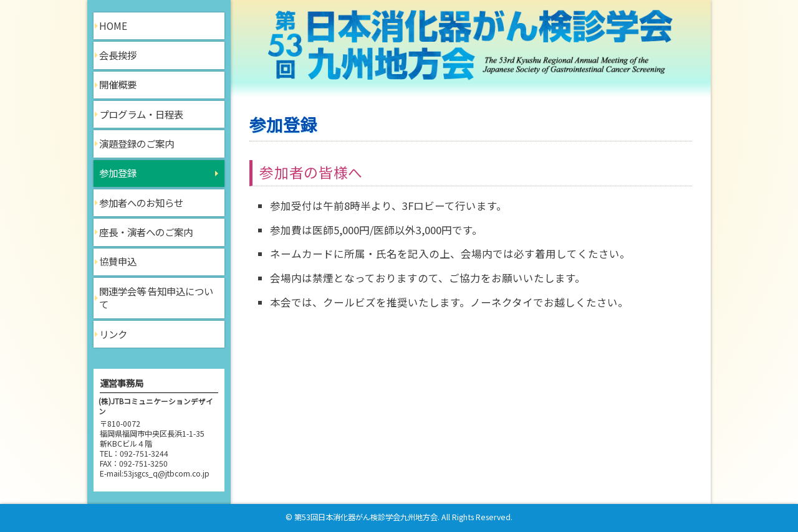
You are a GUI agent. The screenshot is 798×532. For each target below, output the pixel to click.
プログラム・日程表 (141, 114)
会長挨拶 (118, 55)
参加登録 (118, 173)
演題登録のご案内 (137, 143)
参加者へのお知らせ (141, 202)
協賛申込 (118, 261)
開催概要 (118, 84)
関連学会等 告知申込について (156, 298)
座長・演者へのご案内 (146, 232)
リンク (113, 334)
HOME (113, 26)
